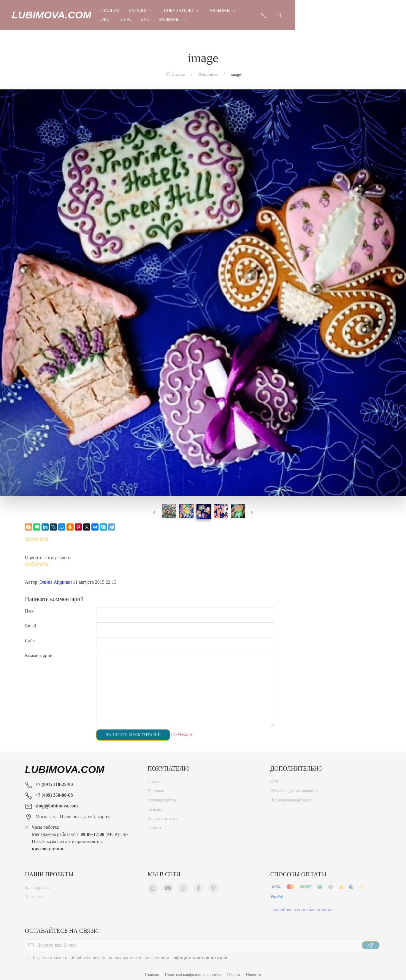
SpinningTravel (38, 883)
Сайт (30, 635)
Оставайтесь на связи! (62, 925)
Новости (254, 969)
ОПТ (275, 777)
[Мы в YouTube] (168, 884)
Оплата (154, 777)
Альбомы (237, 12)
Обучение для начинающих (295, 786)
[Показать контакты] (362, 12)
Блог (265, 12)
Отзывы (154, 805)
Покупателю (195, 12)
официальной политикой (200, 953)
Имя (29, 605)
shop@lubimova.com (57, 800)
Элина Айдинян (56, 576)
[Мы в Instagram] (153, 884)
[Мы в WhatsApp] (183, 884)
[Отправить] (371, 941)
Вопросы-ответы (162, 814)
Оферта (154, 823)
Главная (123, 12)
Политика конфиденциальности (193, 969)
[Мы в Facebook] (198, 884)
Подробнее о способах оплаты (301, 905)
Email (31, 620)
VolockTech (35, 892)
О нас (286, 12)
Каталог (155, 12)
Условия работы (162, 796)
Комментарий (39, 650)
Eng (305, 12)
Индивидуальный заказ (291, 796)
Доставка (156, 786)
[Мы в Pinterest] (213, 884)
